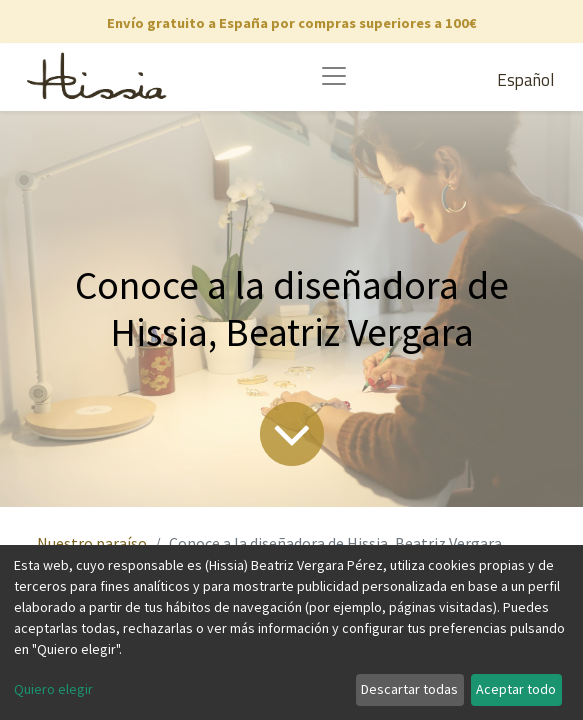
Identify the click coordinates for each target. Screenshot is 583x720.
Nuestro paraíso (92, 543)
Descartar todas (409, 689)
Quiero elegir (53, 689)
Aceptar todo (516, 689)
